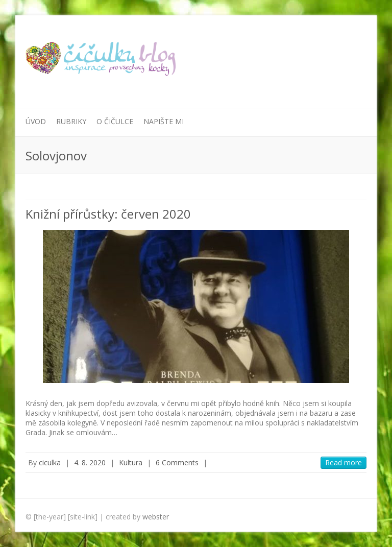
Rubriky (71, 121)
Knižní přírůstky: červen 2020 (108, 214)
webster (156, 517)
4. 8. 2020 (90, 462)
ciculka (50, 462)
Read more (344, 462)
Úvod (36, 121)
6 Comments (177, 462)
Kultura (131, 462)
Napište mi (164, 121)
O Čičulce (115, 121)
